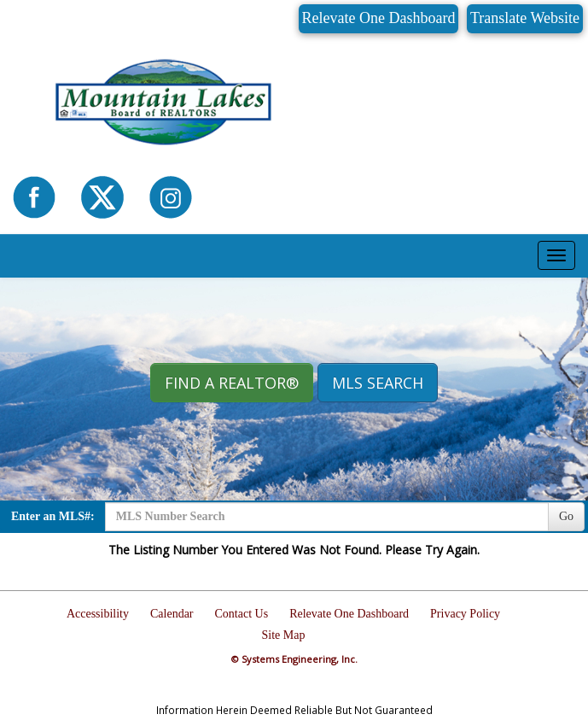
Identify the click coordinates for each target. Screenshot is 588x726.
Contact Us (242, 614)
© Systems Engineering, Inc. (294, 659)
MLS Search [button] (378, 383)
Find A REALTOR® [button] (232, 383)
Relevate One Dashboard (379, 18)
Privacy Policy (465, 614)
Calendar (172, 614)
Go (566, 516)
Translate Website (525, 18)
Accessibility (98, 614)
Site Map (284, 635)
